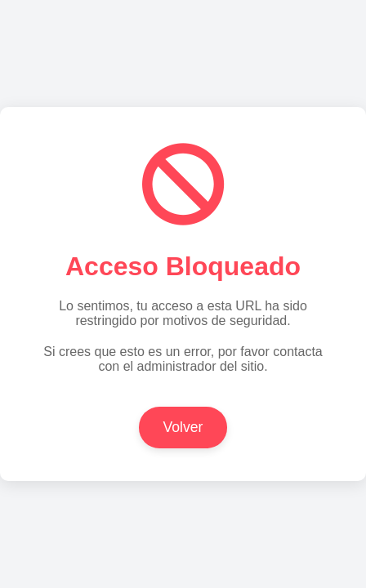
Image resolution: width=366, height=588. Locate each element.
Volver (183, 427)
